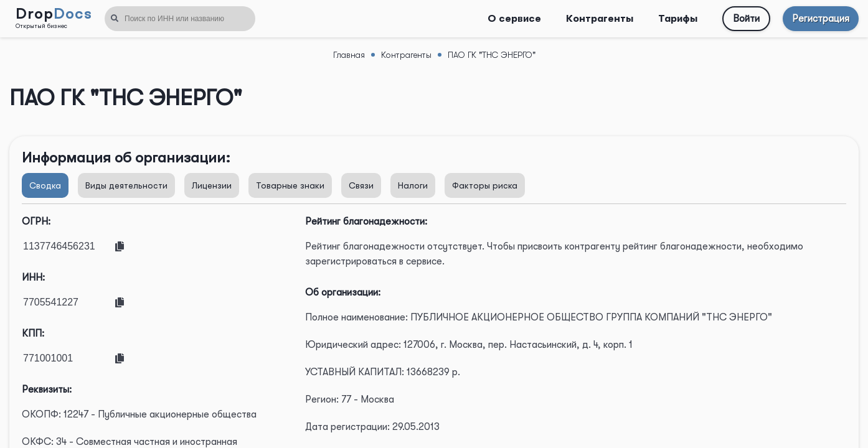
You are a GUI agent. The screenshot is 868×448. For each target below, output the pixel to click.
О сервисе (514, 19)
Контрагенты (600, 19)
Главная (349, 55)
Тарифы (678, 19)
